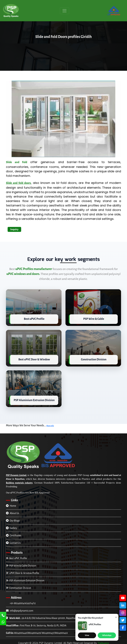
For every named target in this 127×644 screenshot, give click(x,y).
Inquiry (14, 229)
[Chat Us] (3, 622)
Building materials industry (19, 482)
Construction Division (19, 587)
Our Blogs (13, 520)
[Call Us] (3, 616)
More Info (50, 425)
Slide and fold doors (18, 183)
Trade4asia (103, 642)
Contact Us (13, 542)
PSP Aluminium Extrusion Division (25, 580)
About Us (13, 512)
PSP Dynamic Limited (16, 474)
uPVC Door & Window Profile (22, 572)
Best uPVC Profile (16, 557)
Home (11, 505)
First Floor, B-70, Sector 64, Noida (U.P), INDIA (36, 625)
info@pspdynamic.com (20, 610)
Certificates (14, 534)
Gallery (11, 527)
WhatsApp (107, 635)
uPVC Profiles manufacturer (34, 269)
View (87, 635)
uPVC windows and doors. (23, 274)
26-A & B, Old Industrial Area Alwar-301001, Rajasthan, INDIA (45, 617)
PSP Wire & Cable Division (21, 565)
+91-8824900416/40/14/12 (22, 602)
